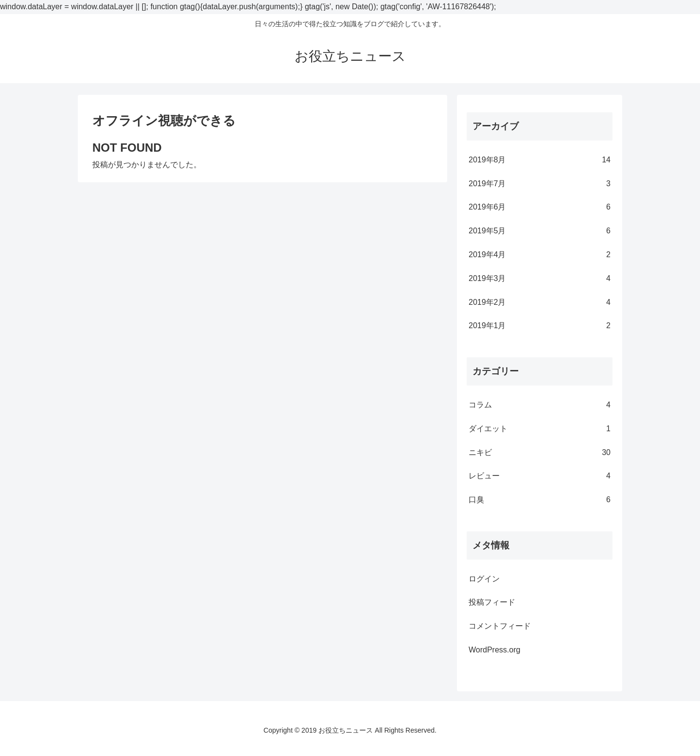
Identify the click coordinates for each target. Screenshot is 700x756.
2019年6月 (540, 207)
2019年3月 (540, 279)
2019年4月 (540, 255)
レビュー (540, 476)
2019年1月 (540, 326)
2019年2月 (540, 303)
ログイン (484, 579)
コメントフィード (500, 626)
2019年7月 (540, 184)
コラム (540, 405)
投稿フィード (492, 602)
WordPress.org (494, 650)
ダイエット (540, 429)
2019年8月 (540, 160)
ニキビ (540, 453)
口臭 (540, 500)
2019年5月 (540, 231)
